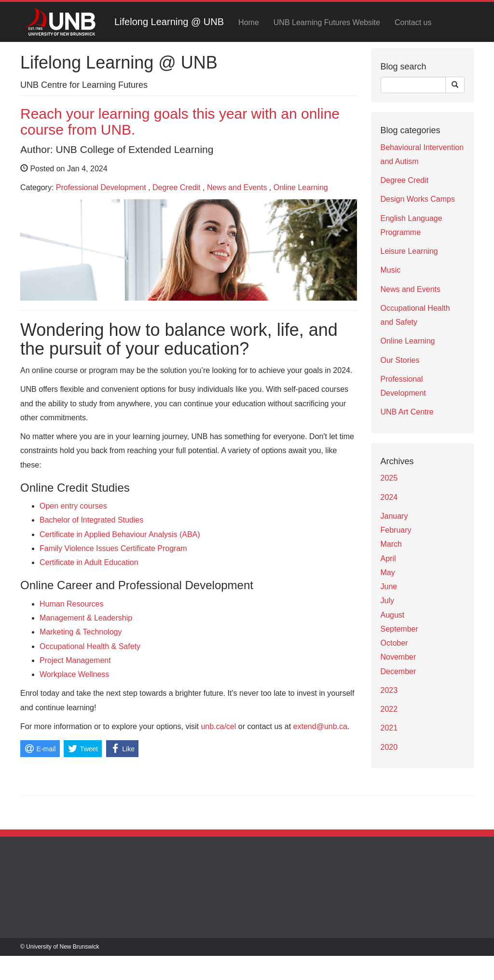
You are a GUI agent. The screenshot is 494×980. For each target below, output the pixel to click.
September (399, 629)
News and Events (237, 187)
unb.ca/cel (218, 726)
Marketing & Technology (81, 632)
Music (391, 270)
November (398, 657)
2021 (389, 728)
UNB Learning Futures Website (327, 22)
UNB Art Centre (407, 412)
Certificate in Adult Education (89, 562)
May (388, 573)
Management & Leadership (86, 618)
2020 (389, 747)
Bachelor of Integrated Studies (91, 520)
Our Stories (400, 360)
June (389, 587)
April (388, 559)
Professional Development (101, 187)
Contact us (413, 22)
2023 (389, 690)
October (394, 643)
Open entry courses (73, 506)
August (393, 615)
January (394, 516)
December (398, 671)
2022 (389, 709)
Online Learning (301, 187)
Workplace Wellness (74, 674)
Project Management (75, 660)
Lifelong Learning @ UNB (169, 22)
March (391, 544)
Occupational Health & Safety (90, 646)
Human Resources (72, 604)
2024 (389, 497)
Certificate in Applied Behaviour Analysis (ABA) (120, 534)
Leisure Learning (409, 251)
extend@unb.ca (320, 726)
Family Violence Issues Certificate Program (113, 548)
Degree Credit (177, 187)
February (396, 530)
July (387, 600)
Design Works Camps (418, 199)
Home (249, 22)
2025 (389, 478)
